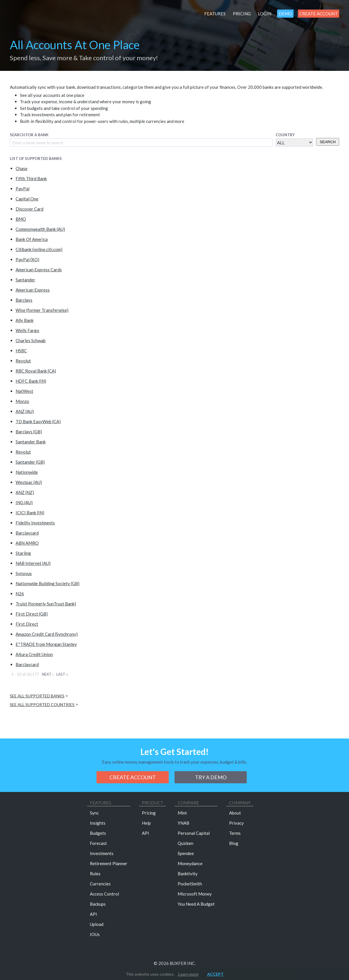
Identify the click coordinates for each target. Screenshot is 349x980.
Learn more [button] (188, 974)
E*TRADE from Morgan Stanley (46, 644)
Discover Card (29, 209)
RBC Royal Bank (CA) (36, 371)
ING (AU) (24, 502)
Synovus (24, 573)
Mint (182, 813)
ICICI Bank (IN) (30, 513)
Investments (102, 853)
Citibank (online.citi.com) (39, 249)
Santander (25, 280)
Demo (285, 14)
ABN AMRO (27, 543)
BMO (21, 219)
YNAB (183, 823)
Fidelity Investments (35, 523)
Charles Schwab (31, 340)
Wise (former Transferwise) (42, 310)
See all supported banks (37, 696)
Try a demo (211, 777)
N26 (20, 594)
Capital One (27, 199)
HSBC (21, 351)
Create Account (319, 14)
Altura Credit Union (34, 654)
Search (328, 142)
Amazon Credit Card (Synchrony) (47, 634)
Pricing (242, 14)
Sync (94, 813)
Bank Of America (32, 239)
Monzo (22, 401)
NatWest (24, 391)
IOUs (95, 934)
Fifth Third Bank (31, 178)
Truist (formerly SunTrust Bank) (46, 604)
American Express (33, 290)
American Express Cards (39, 270)
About (235, 813)
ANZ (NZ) (25, 492)
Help (146, 823)
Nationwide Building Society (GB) (48, 583)
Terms (235, 833)
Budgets (98, 833)
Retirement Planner (109, 863)
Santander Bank (31, 442)
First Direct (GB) (32, 614)
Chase (22, 168)
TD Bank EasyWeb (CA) (38, 421)
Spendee (186, 853)
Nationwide (27, 472)
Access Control (104, 894)
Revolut (23, 361)
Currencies (100, 884)
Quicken (185, 843)
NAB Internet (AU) (33, 563)
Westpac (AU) (29, 482)
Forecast (98, 843)
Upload (97, 924)
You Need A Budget (196, 904)
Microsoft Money (195, 894)
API (93, 914)
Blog (234, 843)
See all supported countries (42, 704)
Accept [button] (215, 974)
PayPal (23, 189)
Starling (23, 553)
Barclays (24, 300)
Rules (95, 874)
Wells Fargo (27, 330)
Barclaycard (27, 533)
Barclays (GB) (29, 432)
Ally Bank (25, 320)
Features (215, 14)
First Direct (27, 624)
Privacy (236, 823)
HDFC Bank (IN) (31, 381)
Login (265, 14)
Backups (98, 904)
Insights (98, 823)
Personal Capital (194, 833)
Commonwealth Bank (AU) (40, 229)
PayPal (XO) (27, 259)
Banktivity (188, 874)
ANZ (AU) (25, 411)
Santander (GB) (30, 462)
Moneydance (190, 863)
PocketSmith (190, 884)
